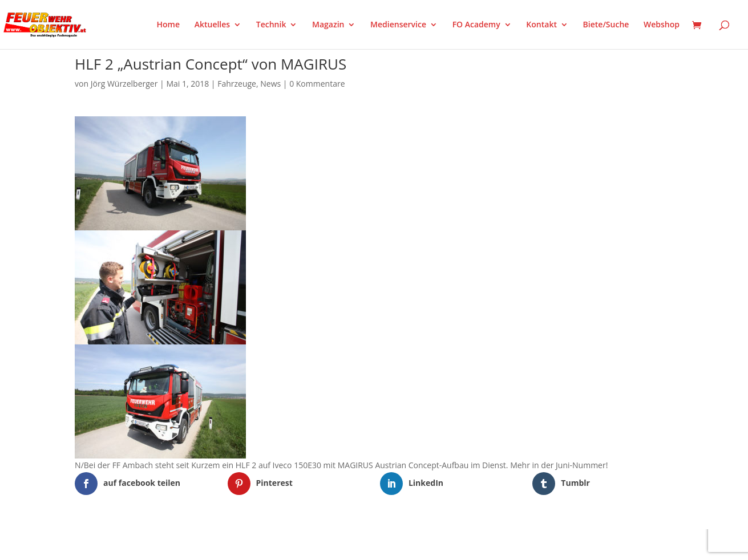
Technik (271, 25)
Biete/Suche (606, 25)
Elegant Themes (132, 544)
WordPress (208, 544)
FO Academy (476, 25)
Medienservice (398, 25)
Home (169, 25)
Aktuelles (212, 25)
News (270, 84)
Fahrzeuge (237, 84)
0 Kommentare (317, 84)
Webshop (662, 25)
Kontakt (541, 25)
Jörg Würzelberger (124, 84)
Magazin (328, 25)
